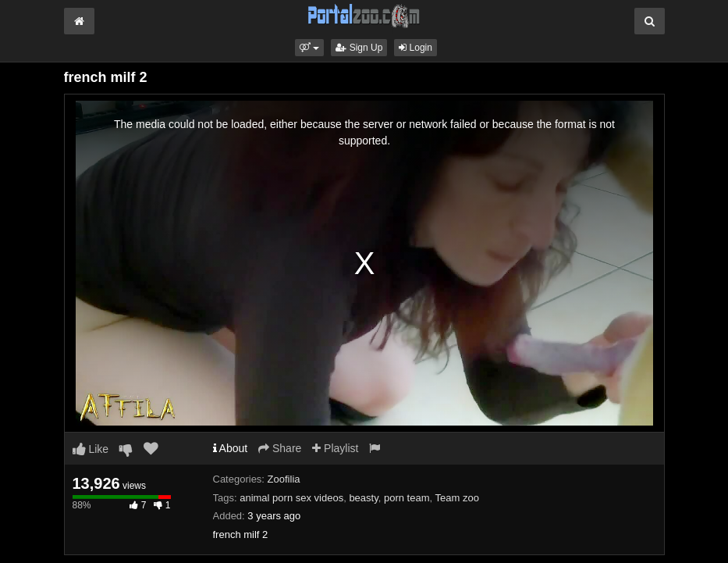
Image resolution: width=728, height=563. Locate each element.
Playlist (335, 448)
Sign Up (359, 48)
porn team (407, 498)
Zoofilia (284, 479)
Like (91, 449)
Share (280, 448)
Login (415, 48)
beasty (363, 498)
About (231, 448)
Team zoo (457, 498)
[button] (309, 48)
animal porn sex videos (291, 498)
